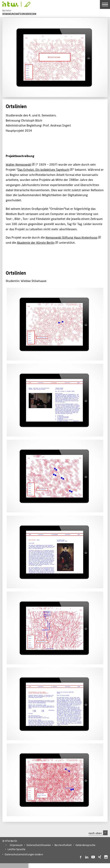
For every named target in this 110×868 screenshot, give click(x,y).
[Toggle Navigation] (105, 4)
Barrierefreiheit (63, 845)
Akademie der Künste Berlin (36, 242)
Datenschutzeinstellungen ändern (24, 854)
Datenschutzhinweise (39, 845)
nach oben (98, 833)
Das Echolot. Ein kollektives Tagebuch (43, 169)
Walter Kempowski (18, 164)
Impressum (16, 845)
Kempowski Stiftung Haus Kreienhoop (71, 237)
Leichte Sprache (16, 849)
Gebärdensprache (85, 845)
